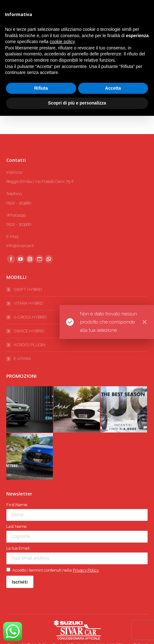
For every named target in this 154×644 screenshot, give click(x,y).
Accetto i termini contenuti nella (53, 570)
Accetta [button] (113, 88)
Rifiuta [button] (41, 88)
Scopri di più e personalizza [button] (77, 103)
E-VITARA (22, 359)
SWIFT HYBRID (28, 289)
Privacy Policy (86, 570)
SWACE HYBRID (29, 331)
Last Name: (17, 526)
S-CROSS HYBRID (30, 317)
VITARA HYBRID (28, 303)
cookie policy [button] (62, 42)
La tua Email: (18, 548)
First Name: (17, 505)
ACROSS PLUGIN (29, 345)
